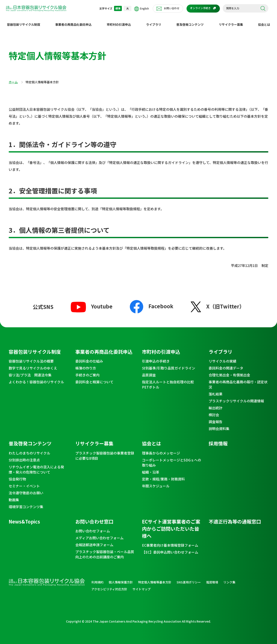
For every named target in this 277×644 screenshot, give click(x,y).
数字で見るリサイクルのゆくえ (33, 365)
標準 (118, 8)
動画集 (14, 496)
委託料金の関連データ (226, 365)
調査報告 (216, 418)
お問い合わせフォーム (93, 527)
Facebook (152, 302)
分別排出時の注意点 (24, 456)
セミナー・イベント (24, 482)
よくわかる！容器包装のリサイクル (36, 378)
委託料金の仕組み (89, 358)
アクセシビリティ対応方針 (109, 586)
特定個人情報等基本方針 (155, 579)
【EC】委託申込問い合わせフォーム (170, 549)
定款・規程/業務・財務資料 (163, 475)
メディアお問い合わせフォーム (99, 534)
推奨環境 (212, 579)
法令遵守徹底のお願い (26, 489)
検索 (263, 8)
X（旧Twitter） (218, 303)
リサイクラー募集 (231, 21)
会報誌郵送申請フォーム (94, 541)
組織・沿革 (151, 469)
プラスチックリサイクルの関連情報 (236, 397)
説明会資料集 (219, 425)
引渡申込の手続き (156, 358)
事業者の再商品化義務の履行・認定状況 (238, 381)
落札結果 (216, 390)
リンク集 (229, 579)
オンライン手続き (200, 8)
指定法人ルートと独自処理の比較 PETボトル (170, 381)
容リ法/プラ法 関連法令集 (30, 371)
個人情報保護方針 (121, 579)
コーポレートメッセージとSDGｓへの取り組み (172, 459)
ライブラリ (154, 21)
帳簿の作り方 (86, 365)
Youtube (92, 303)
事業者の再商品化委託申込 (73, 21)
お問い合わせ (172, 8)
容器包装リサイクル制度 (24, 21)
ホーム (13, 79)
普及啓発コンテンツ (190, 21)
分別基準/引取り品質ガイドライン (169, 365)
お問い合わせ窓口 (94, 518)
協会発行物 (17, 475)
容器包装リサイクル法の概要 (31, 358)
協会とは (264, 21)
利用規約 (97, 579)
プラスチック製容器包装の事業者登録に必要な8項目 (105, 452)
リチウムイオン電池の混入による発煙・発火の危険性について (36, 466)
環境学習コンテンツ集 (26, 503)
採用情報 (218, 440)
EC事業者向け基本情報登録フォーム (170, 542)
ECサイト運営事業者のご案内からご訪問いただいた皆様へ (171, 525)
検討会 (214, 411)
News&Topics (24, 518)
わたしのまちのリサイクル (29, 450)
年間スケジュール (156, 482)
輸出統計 (216, 404)
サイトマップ (142, 586)
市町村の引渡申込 (119, 21)
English (142, 9)
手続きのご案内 (87, 371)
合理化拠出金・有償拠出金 (229, 371)
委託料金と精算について (94, 378)
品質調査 (149, 371)
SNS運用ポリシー (189, 579)
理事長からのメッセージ (161, 450)
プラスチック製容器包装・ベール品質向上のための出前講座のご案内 (105, 551)
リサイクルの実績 (222, 358)
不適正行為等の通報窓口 (235, 518)
